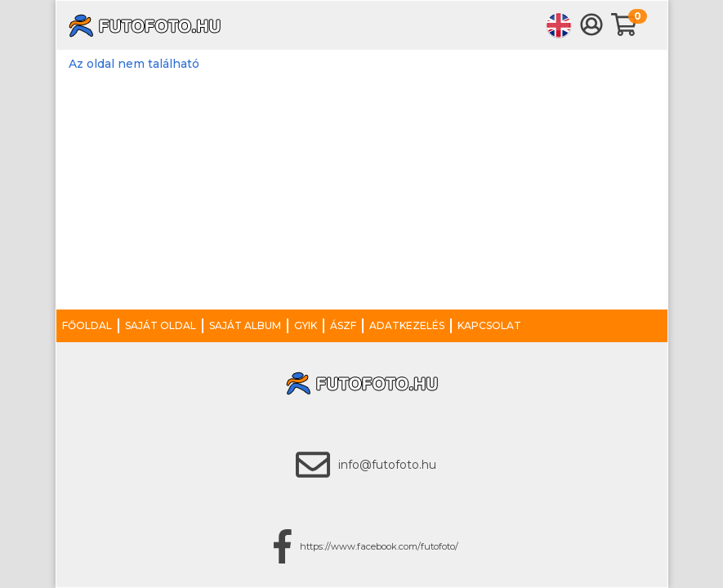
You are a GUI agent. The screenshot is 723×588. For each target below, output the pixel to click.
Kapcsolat (489, 325)
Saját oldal (161, 325)
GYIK (306, 325)
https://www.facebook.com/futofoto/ (379, 546)
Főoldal (87, 325)
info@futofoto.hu (387, 465)
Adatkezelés (407, 325)
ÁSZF (343, 325)
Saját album (245, 325)
